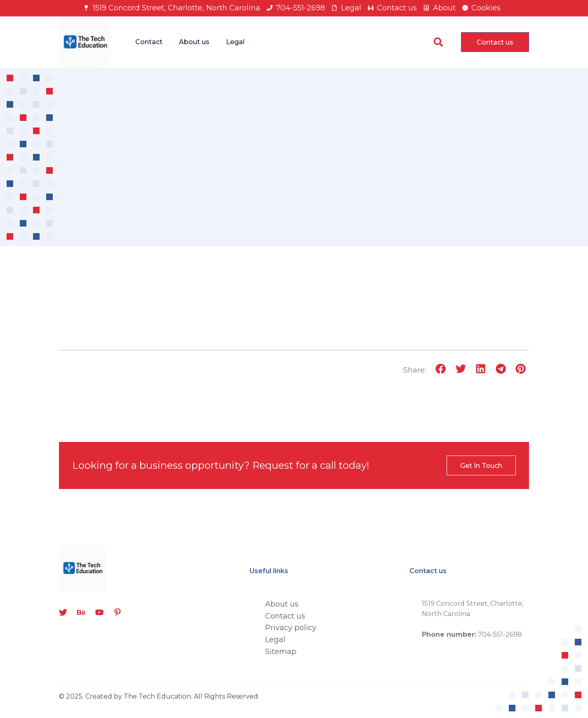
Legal (235, 42)
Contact (149, 42)
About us (194, 42)
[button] (438, 42)
